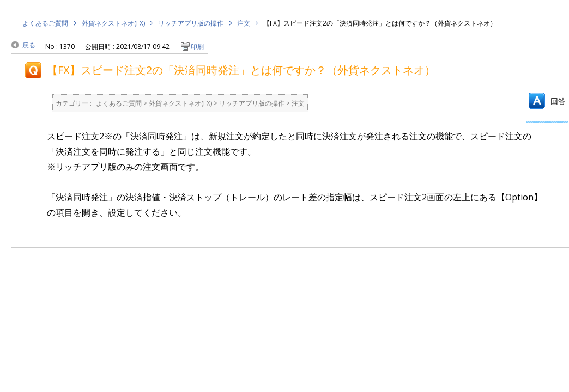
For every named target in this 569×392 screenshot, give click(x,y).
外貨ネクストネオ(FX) (113, 23)
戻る (29, 45)
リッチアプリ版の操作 (191, 23)
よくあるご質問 (45, 23)
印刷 (197, 47)
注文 (244, 23)
